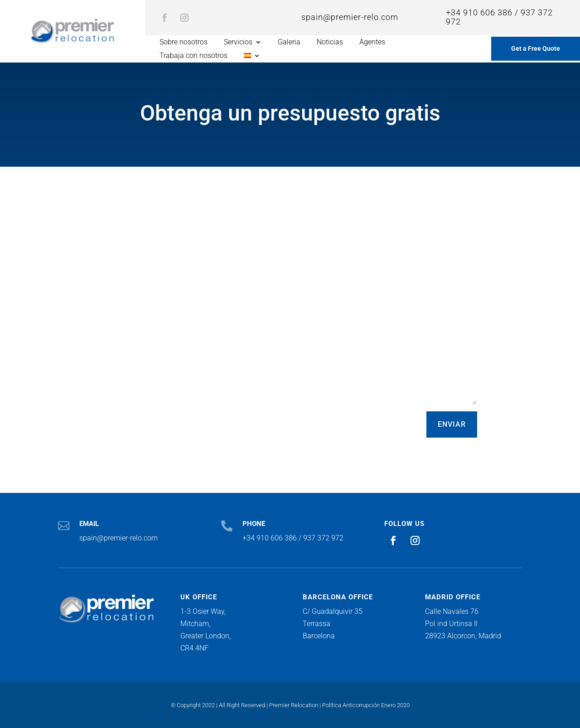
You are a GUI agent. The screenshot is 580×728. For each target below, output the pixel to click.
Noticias (330, 43)
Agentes (372, 43)
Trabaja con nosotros (193, 56)
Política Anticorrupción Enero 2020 (366, 705)
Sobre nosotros (184, 43)
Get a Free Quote (536, 48)
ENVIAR (452, 424)
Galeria (289, 43)
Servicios (238, 43)
